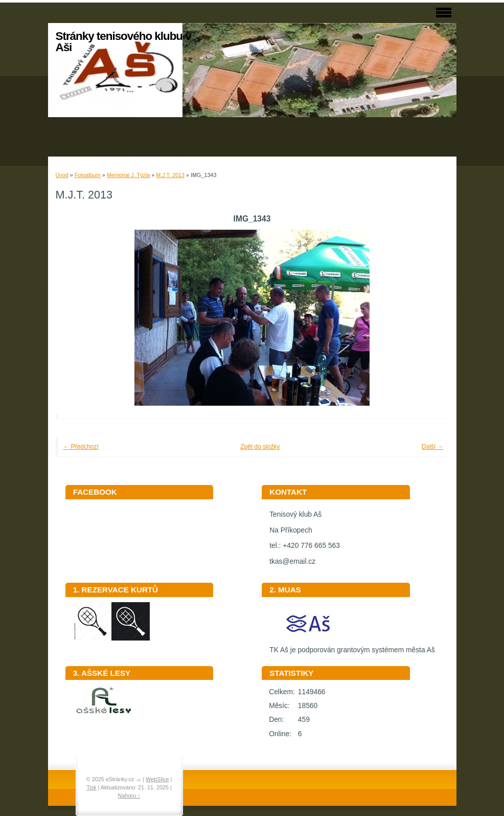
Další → (433, 447)
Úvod (62, 175)
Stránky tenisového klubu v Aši (123, 42)
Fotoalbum (88, 175)
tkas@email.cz (292, 561)
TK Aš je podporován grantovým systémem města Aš (352, 646)
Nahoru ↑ (129, 796)
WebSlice (157, 779)
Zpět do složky (260, 447)
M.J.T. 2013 (170, 175)
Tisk (91, 787)
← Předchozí (81, 447)
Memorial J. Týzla (128, 175)
